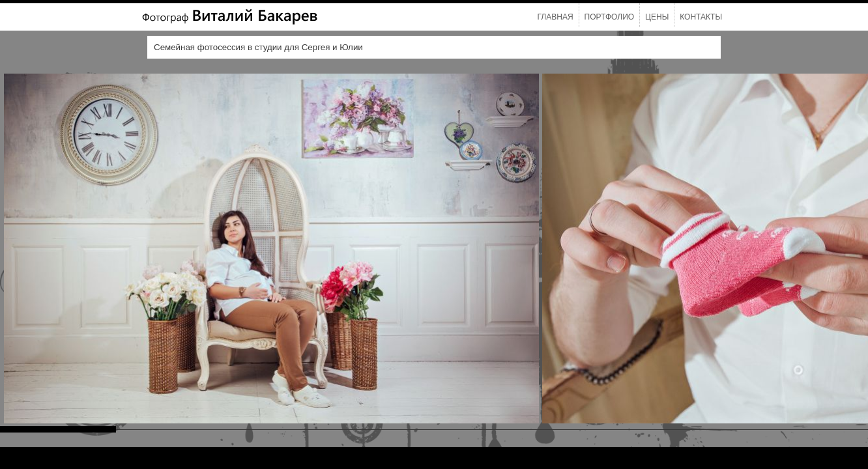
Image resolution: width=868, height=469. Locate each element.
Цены (657, 17)
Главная (556, 17)
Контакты (701, 17)
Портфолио (610, 17)
